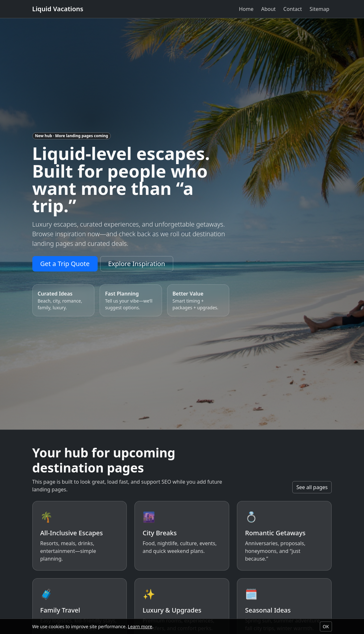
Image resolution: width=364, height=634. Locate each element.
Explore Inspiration (137, 264)
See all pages (312, 487)
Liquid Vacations (58, 9)
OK (326, 626)
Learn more (140, 626)
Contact (293, 9)
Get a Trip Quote (65, 264)
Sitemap (320, 9)
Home (246, 9)
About (268, 9)
